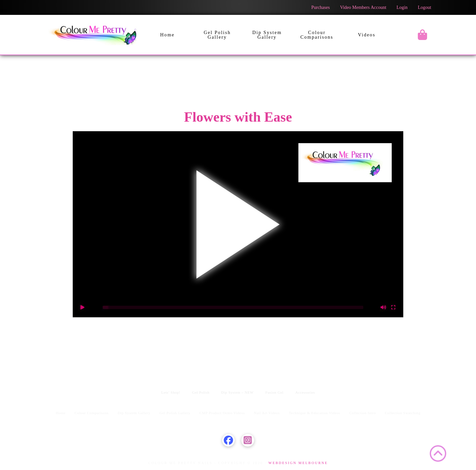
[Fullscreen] (393, 307)
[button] (422, 35)
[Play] (83, 307)
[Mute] (383, 307)
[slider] (233, 307)
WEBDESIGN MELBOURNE (297, 463)
